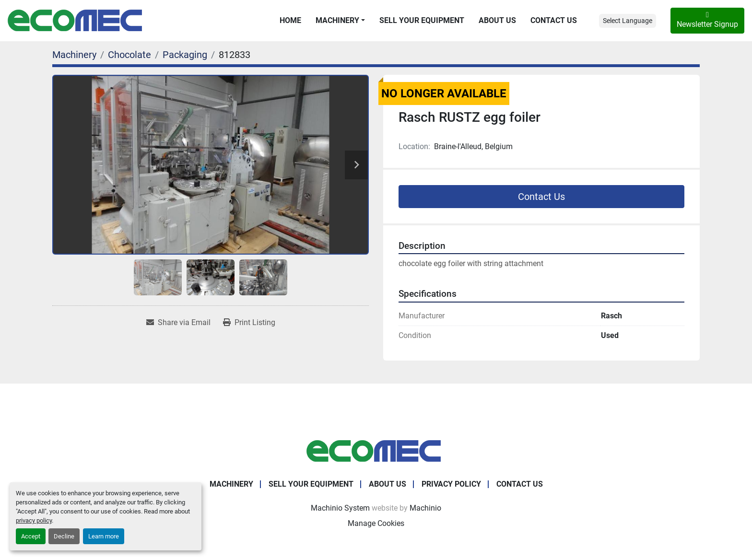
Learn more (104, 536)
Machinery (337, 20)
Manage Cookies (376, 523)
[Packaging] (185, 55)
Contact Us (554, 20)
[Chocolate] (129, 55)
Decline (64, 536)
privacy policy (34, 520)
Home (290, 20)
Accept (31, 536)
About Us (497, 20)
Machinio (425, 508)
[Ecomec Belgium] (376, 450)
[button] (340, 21)
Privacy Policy (451, 484)
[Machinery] (74, 55)
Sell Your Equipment (422, 20)
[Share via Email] (178, 323)
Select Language (628, 21)
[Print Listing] (249, 323)
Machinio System (340, 508)
